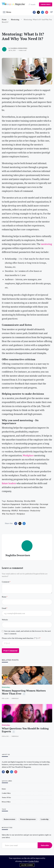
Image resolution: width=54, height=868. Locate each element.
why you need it (9, 514)
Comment (6, 582)
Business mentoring (15, 501)
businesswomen (9, 819)
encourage (44, 504)
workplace (21, 514)
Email (4, 608)
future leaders (8, 507)
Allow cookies (27, 865)
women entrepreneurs (28, 819)
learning (35, 507)
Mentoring (15, 19)
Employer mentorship (30, 504)
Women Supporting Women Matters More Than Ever (24, 692)
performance (24, 511)
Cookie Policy (34, 861)
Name (4, 597)
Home (4, 19)
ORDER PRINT (46, 4)
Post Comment (10, 651)
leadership (26, 507)
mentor (43, 507)
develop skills (30, 501)
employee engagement (11, 504)
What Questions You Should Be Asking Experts (25, 730)
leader (18, 507)
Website (5, 620)
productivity (35, 511)
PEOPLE (14, 511)
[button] (7, 12)
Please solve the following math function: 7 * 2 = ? (21, 638)
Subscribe (45, 845)
